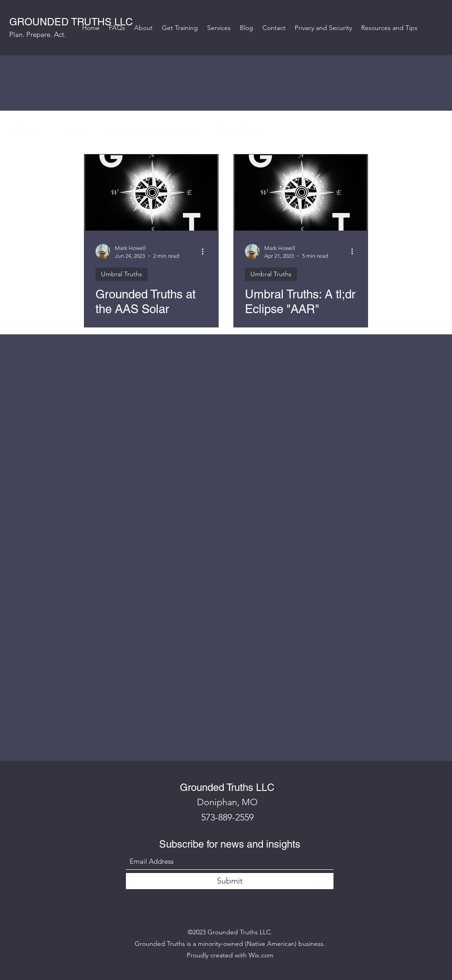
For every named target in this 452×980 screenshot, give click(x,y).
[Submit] (230, 881)
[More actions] (206, 251)
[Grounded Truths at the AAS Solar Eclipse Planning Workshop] (151, 193)
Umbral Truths (241, 129)
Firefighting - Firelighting (152, 129)
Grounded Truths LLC (227, 787)
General (74, 129)
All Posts (25, 129)
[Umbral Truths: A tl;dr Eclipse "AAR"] (301, 193)
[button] (431, 130)
